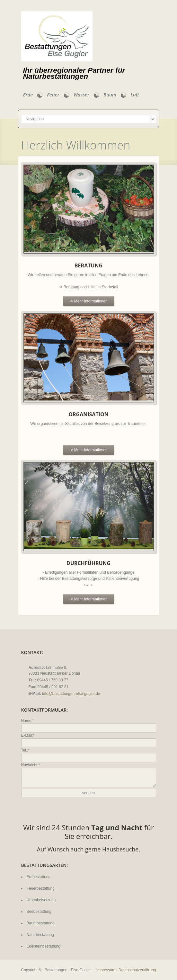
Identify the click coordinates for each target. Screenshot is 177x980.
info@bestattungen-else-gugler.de (71, 694)
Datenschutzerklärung (137, 970)
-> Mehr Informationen (88, 301)
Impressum (106, 970)
